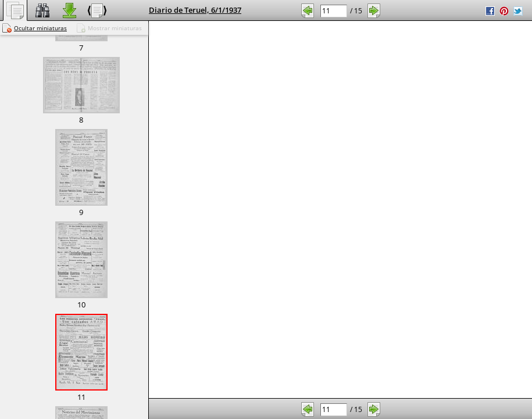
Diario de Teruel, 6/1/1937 (195, 10)
